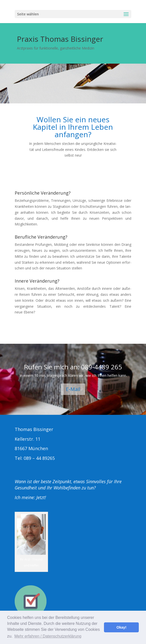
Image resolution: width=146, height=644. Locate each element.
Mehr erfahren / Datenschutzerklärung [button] (48, 636)
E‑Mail (73, 389)
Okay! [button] (121, 627)
